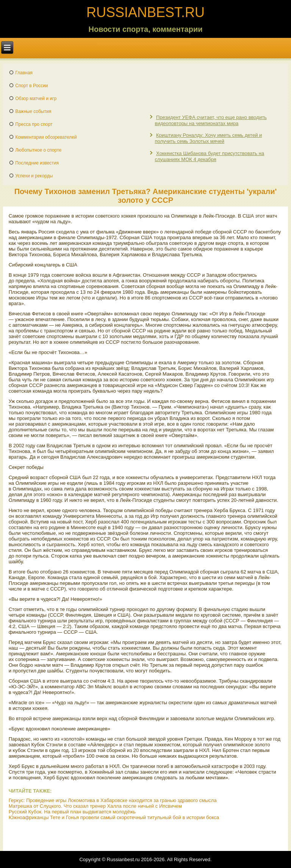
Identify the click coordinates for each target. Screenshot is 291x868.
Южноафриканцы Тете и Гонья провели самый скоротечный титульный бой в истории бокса (114, 817)
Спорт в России (31, 86)
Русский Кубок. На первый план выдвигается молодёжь (72, 812)
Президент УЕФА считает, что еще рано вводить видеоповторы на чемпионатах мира (210, 120)
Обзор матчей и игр (36, 99)
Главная (24, 73)
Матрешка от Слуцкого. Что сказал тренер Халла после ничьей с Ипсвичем (95, 806)
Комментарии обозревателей (46, 137)
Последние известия (37, 163)
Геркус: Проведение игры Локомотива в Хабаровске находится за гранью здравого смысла (113, 800)
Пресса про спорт (34, 124)
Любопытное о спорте (38, 150)
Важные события (33, 111)
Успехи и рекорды (34, 176)
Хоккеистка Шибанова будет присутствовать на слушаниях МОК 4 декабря (209, 156)
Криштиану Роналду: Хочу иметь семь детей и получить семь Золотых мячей (208, 138)
